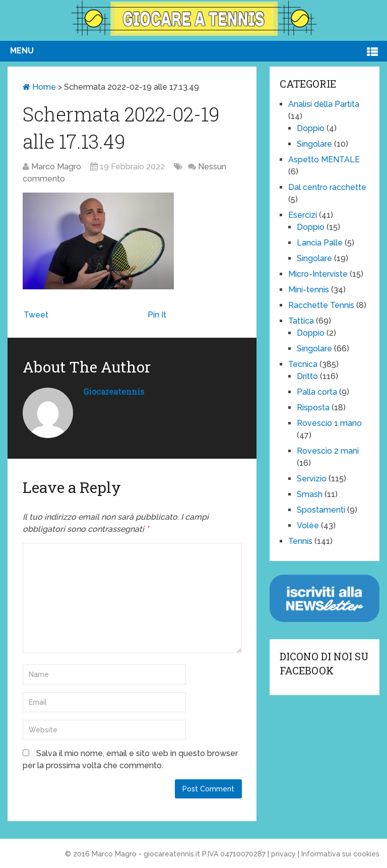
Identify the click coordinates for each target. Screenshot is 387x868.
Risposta (313, 408)
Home (39, 87)
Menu (22, 51)
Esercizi (303, 215)
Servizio (312, 479)
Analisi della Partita (324, 104)
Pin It (157, 315)
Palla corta (317, 392)
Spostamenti (321, 510)
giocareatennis (114, 391)
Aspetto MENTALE (324, 160)
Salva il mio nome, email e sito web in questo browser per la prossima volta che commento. (130, 759)
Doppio (311, 128)
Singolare (314, 144)
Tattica (301, 321)
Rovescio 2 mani (328, 451)
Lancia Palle (320, 243)
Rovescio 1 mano (329, 423)
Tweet (36, 315)
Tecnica (303, 364)
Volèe (308, 525)
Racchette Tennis (321, 305)
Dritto (307, 376)
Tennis (300, 541)
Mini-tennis (309, 290)
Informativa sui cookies (340, 854)
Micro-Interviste (318, 274)
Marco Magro (56, 167)
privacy (283, 854)
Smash (310, 494)
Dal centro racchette (327, 187)
